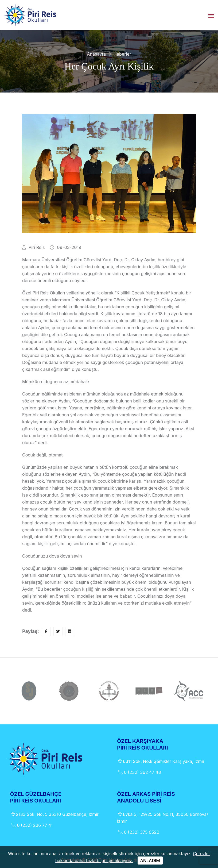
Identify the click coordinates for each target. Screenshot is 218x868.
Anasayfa (96, 54)
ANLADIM (150, 861)
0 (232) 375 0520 (138, 832)
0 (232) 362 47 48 (139, 772)
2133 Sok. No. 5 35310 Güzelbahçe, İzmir (54, 814)
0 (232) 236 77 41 (32, 825)
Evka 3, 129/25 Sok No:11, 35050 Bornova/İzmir (163, 817)
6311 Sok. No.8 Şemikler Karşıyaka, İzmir (161, 761)
